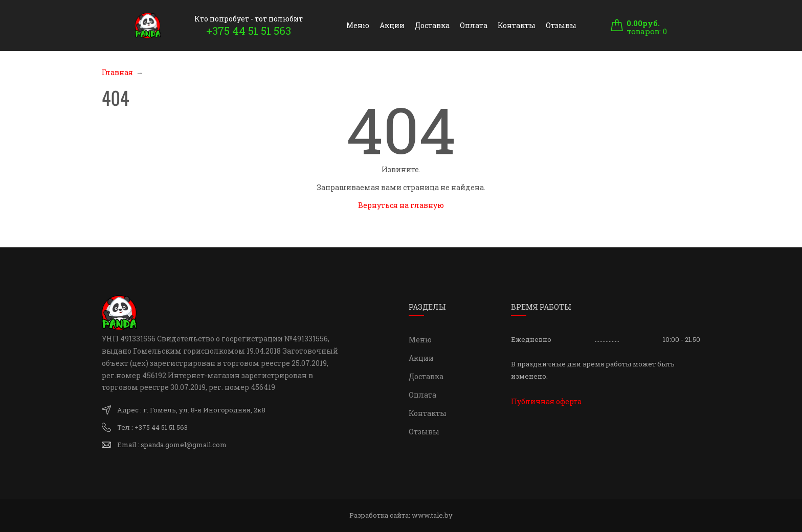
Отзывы (561, 25)
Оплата (474, 25)
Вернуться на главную (401, 205)
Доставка (432, 25)
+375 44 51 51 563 (249, 31)
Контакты (517, 25)
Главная (117, 72)
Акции (392, 25)
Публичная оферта (546, 401)
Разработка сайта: (401, 515)
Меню (358, 25)
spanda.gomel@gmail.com (184, 445)
